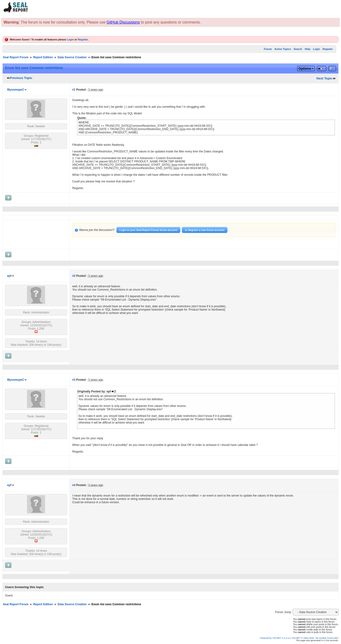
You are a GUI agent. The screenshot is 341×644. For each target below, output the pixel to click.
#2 (74, 276)
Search (298, 49)
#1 (74, 90)
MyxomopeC (16, 90)
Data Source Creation (72, 57)
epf (9, 276)
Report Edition (43, 57)
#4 (74, 485)
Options (305, 68)
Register (83, 39)
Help (308, 49)
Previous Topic (21, 78)
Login (70, 39)
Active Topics (283, 49)
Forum (268, 49)
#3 (74, 380)
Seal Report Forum (16, 57)
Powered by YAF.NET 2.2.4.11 (275, 638)
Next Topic (324, 78)
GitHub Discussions (123, 22)
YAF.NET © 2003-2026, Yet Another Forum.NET (315, 638)
